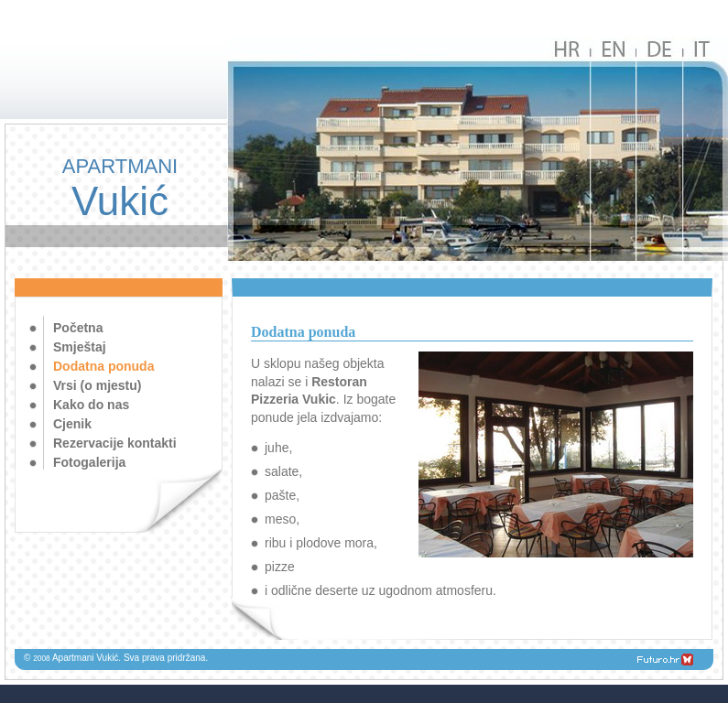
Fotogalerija (89, 462)
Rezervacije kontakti (115, 443)
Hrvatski (568, 149)
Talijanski (705, 149)
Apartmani (120, 189)
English (614, 149)
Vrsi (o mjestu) (97, 385)
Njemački (659, 149)
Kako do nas (91, 405)
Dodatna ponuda (103, 366)
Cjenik (72, 424)
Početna (78, 328)
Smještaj (80, 347)
